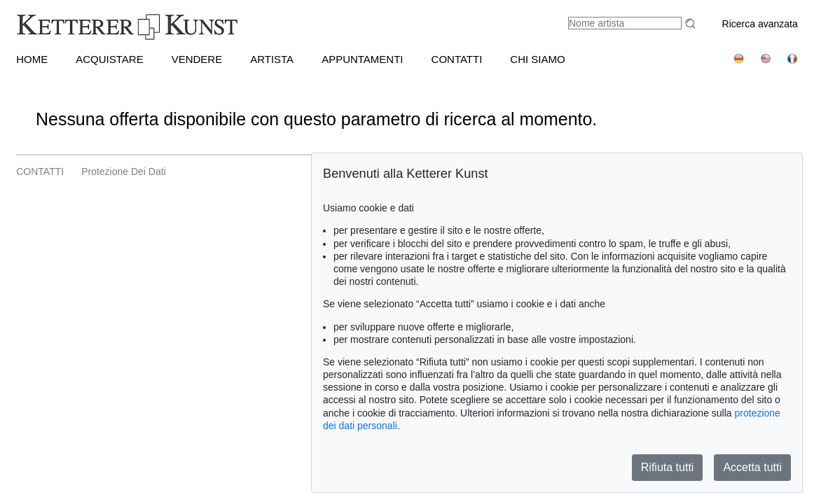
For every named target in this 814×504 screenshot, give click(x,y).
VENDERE (197, 59)
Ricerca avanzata (760, 24)
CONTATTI (457, 59)
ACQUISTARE (109, 59)
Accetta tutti (752, 467)
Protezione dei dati (124, 171)
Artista (272, 59)
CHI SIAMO (537, 59)
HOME (32, 59)
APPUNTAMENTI (362, 59)
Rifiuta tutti (668, 467)
